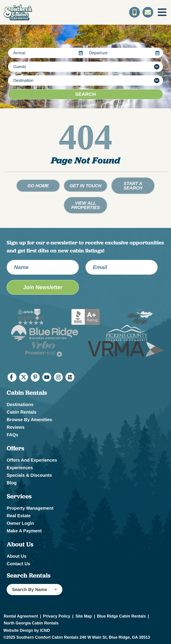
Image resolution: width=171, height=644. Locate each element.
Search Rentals (29, 576)
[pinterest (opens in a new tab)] (35, 377)
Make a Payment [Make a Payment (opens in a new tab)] (24, 531)
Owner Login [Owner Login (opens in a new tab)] (20, 523)
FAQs (12, 435)
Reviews (16, 427)
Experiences (20, 468)
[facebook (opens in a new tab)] (12, 377)
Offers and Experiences (32, 460)
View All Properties (86, 205)
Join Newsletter (43, 287)
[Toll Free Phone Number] (134, 12)
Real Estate (19, 516)
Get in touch (86, 186)
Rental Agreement (21, 616)
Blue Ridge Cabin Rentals (121, 616)
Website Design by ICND (27, 630)
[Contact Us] (148, 12)
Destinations (20, 405)
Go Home (38, 186)
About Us (17, 556)
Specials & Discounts (29, 475)
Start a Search (133, 186)
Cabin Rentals (21, 412)
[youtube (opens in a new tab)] (47, 377)
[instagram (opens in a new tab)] (58, 377)
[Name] (43, 267)
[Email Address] (122, 267)
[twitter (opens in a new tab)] (24, 377)
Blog (12, 483)
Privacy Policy (57, 616)
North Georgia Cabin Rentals (31, 623)
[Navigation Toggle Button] (162, 12)
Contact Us (18, 564)
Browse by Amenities (29, 420)
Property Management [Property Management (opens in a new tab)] (30, 508)
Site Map (84, 616)
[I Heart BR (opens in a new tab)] (70, 377)
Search (86, 94)
